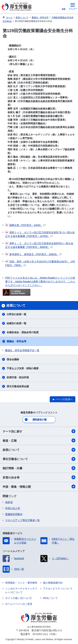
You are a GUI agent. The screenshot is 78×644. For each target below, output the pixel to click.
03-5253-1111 (40, 634)
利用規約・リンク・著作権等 (21, 583)
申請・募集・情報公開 (39, 486)
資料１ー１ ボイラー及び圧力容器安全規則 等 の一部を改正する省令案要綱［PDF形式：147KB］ (40, 234)
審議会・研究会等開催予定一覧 (22, 350)
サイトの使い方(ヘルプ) (18, 598)
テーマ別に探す (39, 431)
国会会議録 (13, 359)
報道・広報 (39, 440)
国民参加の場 (40, 420)
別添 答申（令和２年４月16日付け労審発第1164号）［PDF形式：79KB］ (40, 263)
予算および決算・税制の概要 (23, 368)
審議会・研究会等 (17, 341)
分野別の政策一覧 (17, 314)
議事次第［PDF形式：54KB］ (25, 225)
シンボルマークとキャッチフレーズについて (21, 590)
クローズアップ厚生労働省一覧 (22, 520)
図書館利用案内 (14, 514)
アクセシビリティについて (58, 589)
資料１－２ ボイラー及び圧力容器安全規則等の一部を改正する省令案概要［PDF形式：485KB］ (39, 245)
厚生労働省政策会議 (18, 386)
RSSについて (51, 598)
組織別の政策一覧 (17, 323)
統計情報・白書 (39, 468)
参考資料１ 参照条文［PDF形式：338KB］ (33, 254)
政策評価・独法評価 (18, 377)
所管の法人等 (13, 508)
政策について (39, 450)
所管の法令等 (39, 477)
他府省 (9, 502)
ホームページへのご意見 (19, 604)
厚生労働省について (39, 459)
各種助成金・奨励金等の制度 (23, 332)
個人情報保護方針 (53, 583)
